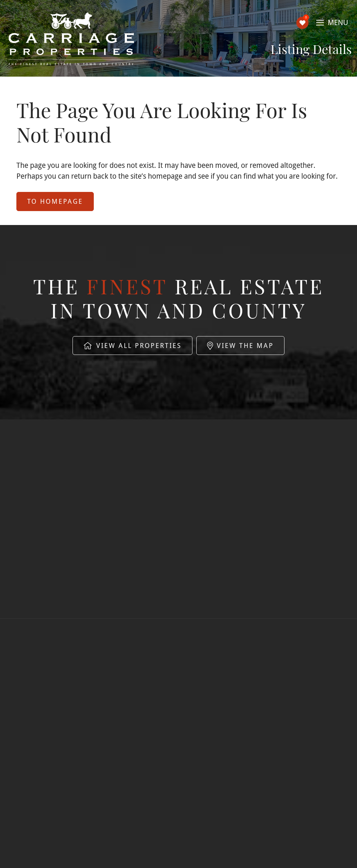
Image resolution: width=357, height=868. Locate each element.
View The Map (240, 346)
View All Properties (132, 346)
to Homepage (55, 201)
